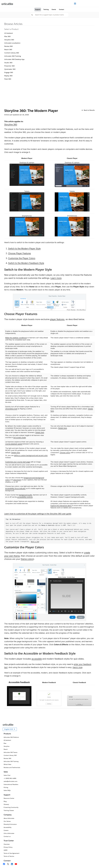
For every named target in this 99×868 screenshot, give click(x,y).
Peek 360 (8, 79)
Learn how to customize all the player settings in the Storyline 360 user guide (38, 514)
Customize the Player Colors (22, 258)
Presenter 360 (9, 66)
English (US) (11, 730)
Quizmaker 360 (10, 69)
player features (57, 319)
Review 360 (9, 46)
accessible (37, 659)
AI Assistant (9, 33)
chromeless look (11, 409)
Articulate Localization (12, 43)
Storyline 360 (9, 40)
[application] (94, 863)
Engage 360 (9, 72)
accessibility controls (25, 497)
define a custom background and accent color (31, 455)
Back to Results (88, 110)
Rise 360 (7, 36)
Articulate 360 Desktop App (14, 59)
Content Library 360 (12, 53)
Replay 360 (8, 76)
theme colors (27, 559)
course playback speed (14, 444)
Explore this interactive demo (61, 506)
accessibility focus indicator (15, 488)
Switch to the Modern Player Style (24, 249)
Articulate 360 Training (13, 56)
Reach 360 (8, 50)
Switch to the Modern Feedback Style (26, 263)
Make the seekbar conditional (16, 338)
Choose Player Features (20, 253)
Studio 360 (8, 63)
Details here (40, 432)
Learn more (56, 278)
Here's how (77, 667)
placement (17, 480)
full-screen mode (19, 438)
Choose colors (65, 453)
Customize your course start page (18, 462)
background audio (25, 495)
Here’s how (35, 542)
